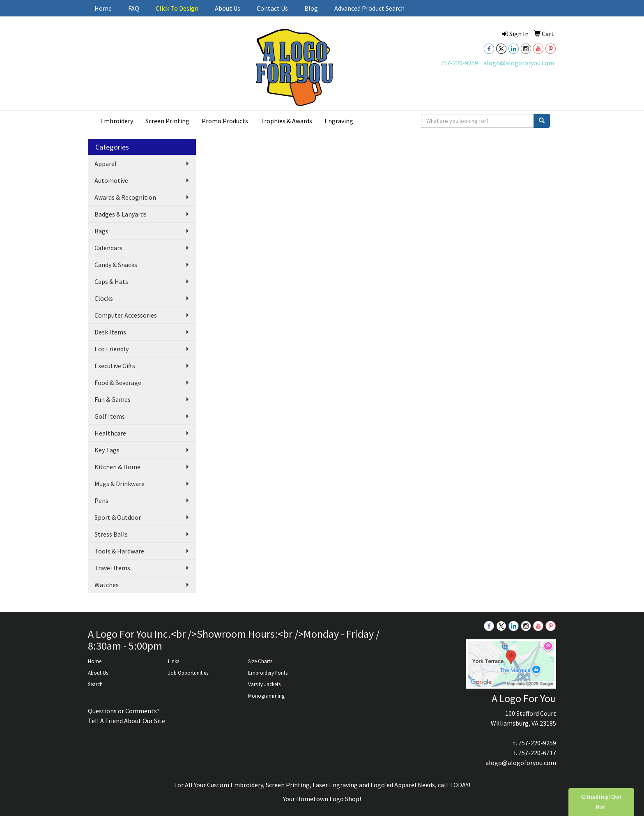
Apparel (106, 164)
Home (103, 8)
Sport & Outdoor (118, 517)
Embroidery (117, 121)
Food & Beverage (118, 383)
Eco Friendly (112, 349)
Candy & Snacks (116, 265)
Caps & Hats (111, 281)
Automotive (111, 180)
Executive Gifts (115, 366)
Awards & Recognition (125, 197)
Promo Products (225, 121)
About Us (228, 8)
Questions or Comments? (124, 711)
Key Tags (107, 450)
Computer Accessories (126, 315)
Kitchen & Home (117, 467)
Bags (101, 231)
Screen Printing (167, 121)
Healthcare (110, 433)
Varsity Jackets (264, 684)
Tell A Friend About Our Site (126, 721)
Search (95, 684)
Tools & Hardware (119, 551)
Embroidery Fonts (268, 673)
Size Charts (260, 661)
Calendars (108, 248)
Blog (311, 8)
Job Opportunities (188, 673)
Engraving (339, 121)
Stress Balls (111, 534)
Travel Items (112, 568)
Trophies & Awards (286, 121)
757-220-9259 (459, 63)
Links (174, 661)
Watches (107, 585)
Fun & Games (113, 399)
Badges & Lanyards (121, 214)
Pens (101, 500)
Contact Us (272, 8)
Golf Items (110, 416)
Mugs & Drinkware (120, 484)
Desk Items (110, 332)
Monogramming (266, 696)
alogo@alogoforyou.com (519, 63)
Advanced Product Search (369, 8)
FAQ (134, 8)
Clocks (104, 298)
